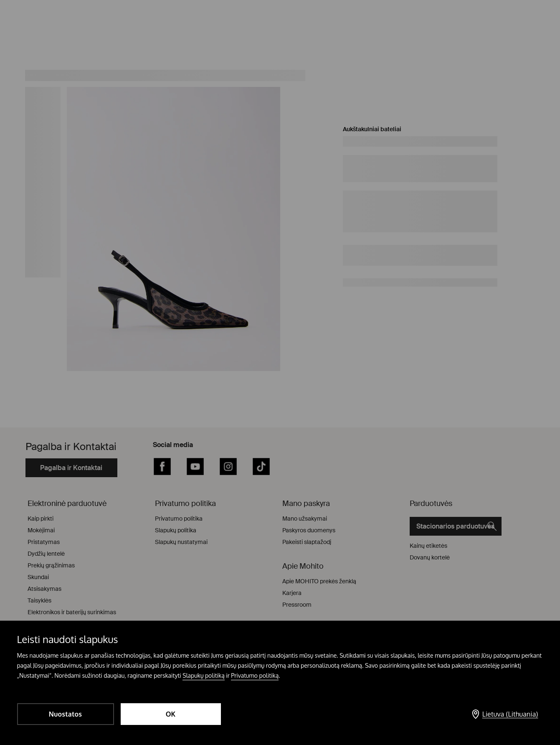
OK (171, 714)
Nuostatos (65, 714)
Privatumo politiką (255, 675)
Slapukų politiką (203, 675)
